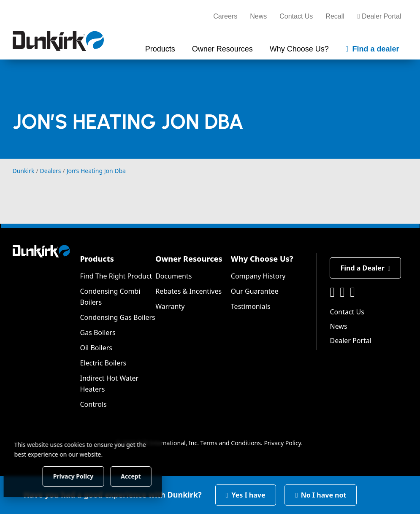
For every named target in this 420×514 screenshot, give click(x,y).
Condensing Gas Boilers (117, 317)
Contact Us (296, 16)
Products (97, 259)
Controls (93, 404)
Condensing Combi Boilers (110, 297)
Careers (225, 16)
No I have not (321, 495)
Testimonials (251, 306)
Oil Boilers (96, 348)
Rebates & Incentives (188, 291)
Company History (258, 276)
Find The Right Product (116, 276)
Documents (173, 276)
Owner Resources (189, 259)
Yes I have (246, 495)
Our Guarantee (255, 291)
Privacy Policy (282, 443)
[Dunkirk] (58, 41)
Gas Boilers (98, 333)
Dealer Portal (379, 16)
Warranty (170, 306)
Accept (144, 476)
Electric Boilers (103, 363)
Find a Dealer (365, 268)
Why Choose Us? (262, 259)
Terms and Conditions (231, 443)
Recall (335, 16)
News (258, 16)
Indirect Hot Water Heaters (109, 384)
